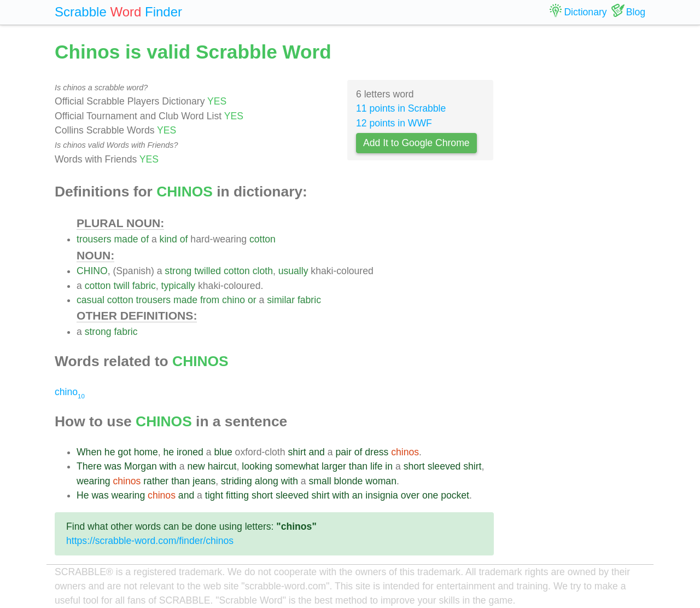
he (110, 452)
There (89, 466)
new (196, 466)
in (389, 466)
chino (234, 300)
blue (223, 452)
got (124, 452)
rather (156, 481)
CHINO (92, 271)
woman (381, 481)
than (358, 466)
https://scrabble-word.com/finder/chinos (150, 541)
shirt (297, 452)
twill (122, 286)
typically (179, 286)
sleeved (444, 466)
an (358, 495)
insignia (382, 495)
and (317, 452)
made (126, 239)
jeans (204, 481)
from (210, 300)
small (320, 481)
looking (257, 466)
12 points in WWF (394, 123)
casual (91, 300)
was (113, 466)
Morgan (141, 466)
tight (214, 495)
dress (377, 452)
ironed (190, 452)
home (146, 452)
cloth (263, 271)
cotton (262, 239)
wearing (94, 481)
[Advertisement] (578, 202)
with (168, 466)
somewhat (297, 466)
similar (281, 300)
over (410, 495)
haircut (222, 466)
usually (293, 271)
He (83, 495)
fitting (237, 495)
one (430, 495)
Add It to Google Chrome (416, 143)
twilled (208, 271)
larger (334, 466)
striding (237, 481)
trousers (94, 239)
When (89, 452)
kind (168, 239)
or (252, 300)
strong (178, 271)
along (267, 481)
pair (343, 452)
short (414, 466)
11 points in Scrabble (401, 108)
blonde (348, 481)
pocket (455, 495)
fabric (144, 286)
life (377, 466)
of (145, 239)
